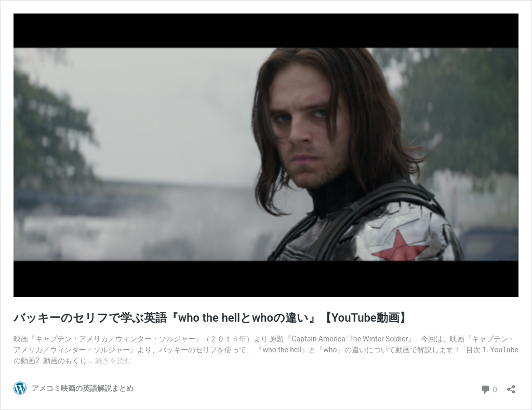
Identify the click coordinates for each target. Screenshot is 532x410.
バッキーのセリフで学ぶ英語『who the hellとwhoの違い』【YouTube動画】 (212, 318)
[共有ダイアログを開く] (511, 386)
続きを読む (113, 361)
